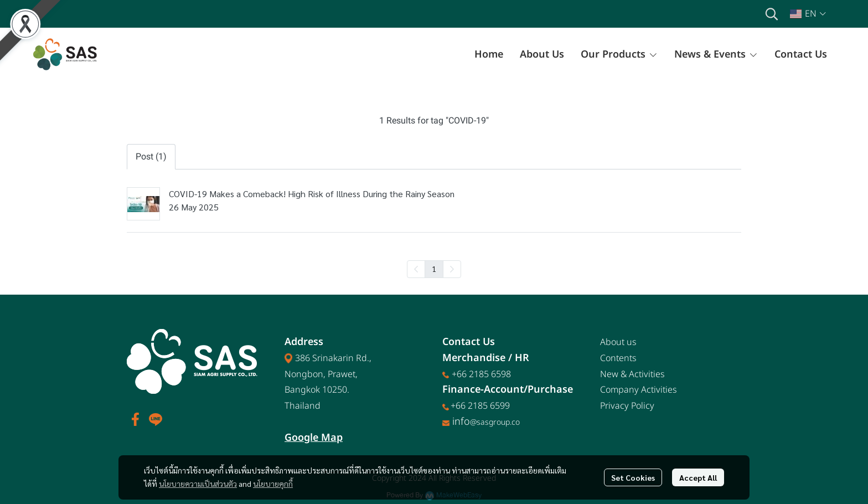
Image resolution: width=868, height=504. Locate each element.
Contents (618, 358)
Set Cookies (633, 477)
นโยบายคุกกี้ (273, 484)
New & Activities (632, 374)
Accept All (698, 477)
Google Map (314, 438)
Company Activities (639, 390)
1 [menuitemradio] (434, 269)
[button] (772, 14)
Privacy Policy (627, 406)
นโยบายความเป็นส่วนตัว (198, 484)
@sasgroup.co (495, 422)
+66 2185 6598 (481, 374)
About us (618, 342)
